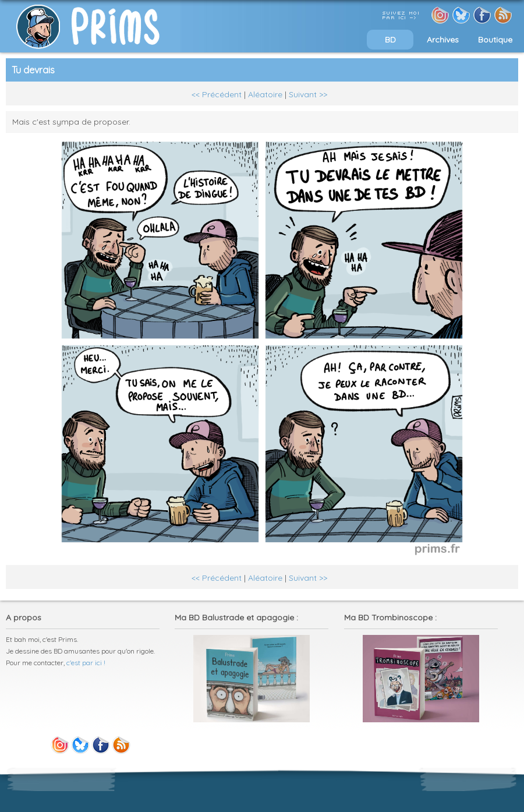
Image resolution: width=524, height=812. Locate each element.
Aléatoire (265, 94)
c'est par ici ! (86, 663)
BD (390, 40)
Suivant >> (308, 94)
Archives (443, 40)
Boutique (495, 40)
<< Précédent (217, 94)
